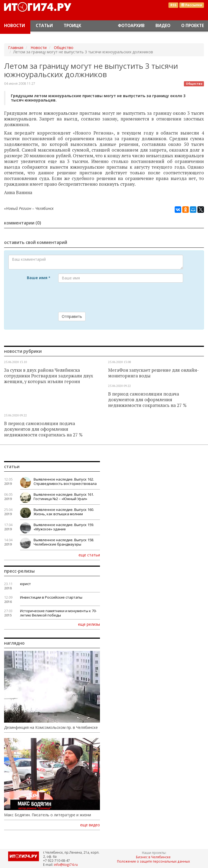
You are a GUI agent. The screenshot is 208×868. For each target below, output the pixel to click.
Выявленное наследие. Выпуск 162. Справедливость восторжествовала (65, 481)
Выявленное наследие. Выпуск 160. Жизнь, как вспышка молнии (64, 512)
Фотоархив (131, 26)
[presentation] (99, 297)
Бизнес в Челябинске (153, 857)
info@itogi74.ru (66, 864)
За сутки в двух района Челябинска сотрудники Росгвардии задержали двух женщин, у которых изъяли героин (49, 376)
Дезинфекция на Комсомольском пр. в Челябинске (51, 727)
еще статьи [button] (89, 555)
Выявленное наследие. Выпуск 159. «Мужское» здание (64, 527)
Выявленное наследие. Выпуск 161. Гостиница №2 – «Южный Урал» (64, 497)
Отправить (72, 316)
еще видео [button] (90, 825)
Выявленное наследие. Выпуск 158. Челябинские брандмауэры (64, 542)
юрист (25, 584)
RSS (173, 5)
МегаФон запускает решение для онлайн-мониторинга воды (153, 373)
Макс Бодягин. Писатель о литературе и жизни (48, 815)
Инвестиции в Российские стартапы (51, 597)
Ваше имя (38, 278)
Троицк (72, 26)
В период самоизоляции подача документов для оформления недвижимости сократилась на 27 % (147, 400)
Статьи (44, 26)
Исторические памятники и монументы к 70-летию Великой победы (58, 613)
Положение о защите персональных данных (153, 861)
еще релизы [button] (89, 624)
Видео (163, 26)
